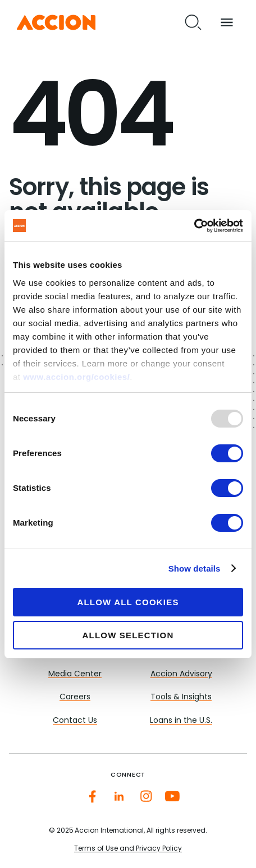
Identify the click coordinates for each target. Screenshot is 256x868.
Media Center (75, 674)
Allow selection (128, 635)
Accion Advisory (181, 674)
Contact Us (75, 721)
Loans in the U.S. (181, 721)
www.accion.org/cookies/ (76, 377)
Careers (75, 697)
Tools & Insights (181, 697)
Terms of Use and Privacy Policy (128, 849)
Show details (195, 568)
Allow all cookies (128, 602)
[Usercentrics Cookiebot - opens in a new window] (194, 226)
